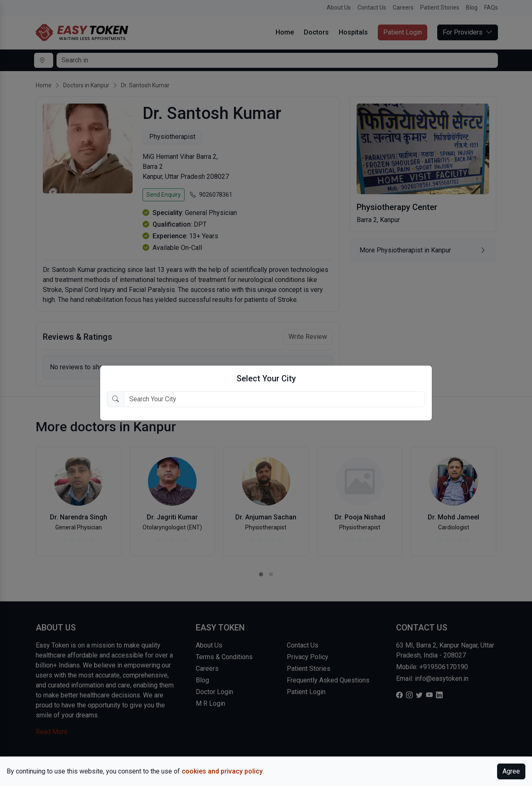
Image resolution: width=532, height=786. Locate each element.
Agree (511, 771)
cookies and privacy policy (222, 771)
